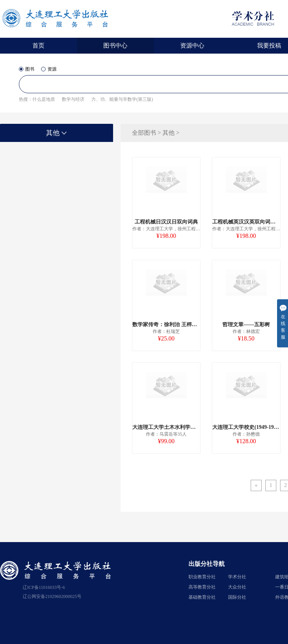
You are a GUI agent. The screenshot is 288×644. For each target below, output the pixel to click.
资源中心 (192, 45)
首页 (38, 45)
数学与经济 (73, 99)
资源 (49, 69)
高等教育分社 (202, 587)
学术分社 (237, 577)
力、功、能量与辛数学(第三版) (122, 99)
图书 (27, 69)
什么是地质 (44, 99)
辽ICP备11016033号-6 (44, 587)
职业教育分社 (202, 577)
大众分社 (237, 587)
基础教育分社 (202, 597)
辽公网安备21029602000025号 (52, 596)
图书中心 (115, 45)
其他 (57, 133)
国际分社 (237, 597)
